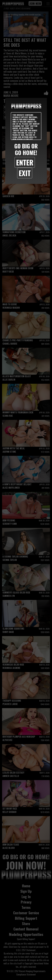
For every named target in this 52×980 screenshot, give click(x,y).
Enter (25, 162)
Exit (25, 173)
